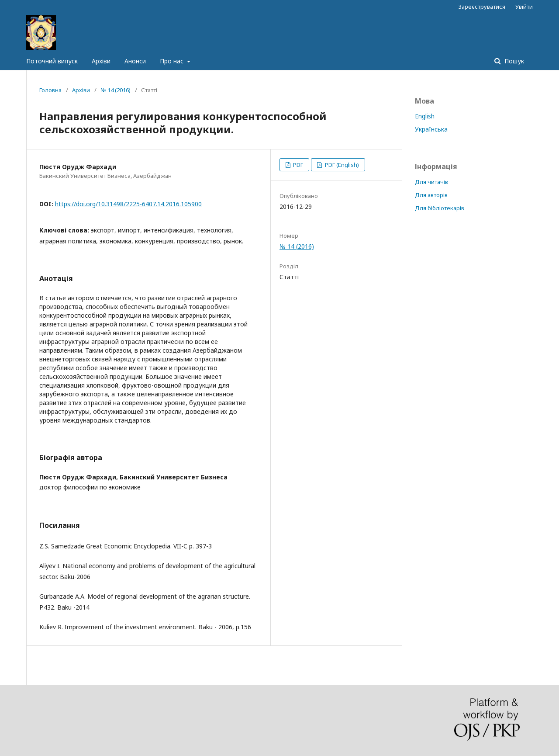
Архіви (101, 61)
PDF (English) (341, 165)
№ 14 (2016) (116, 90)
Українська (431, 129)
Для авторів (431, 195)
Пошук (513, 61)
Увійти (524, 7)
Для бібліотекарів (440, 208)
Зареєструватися (482, 7)
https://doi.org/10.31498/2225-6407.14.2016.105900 (128, 204)
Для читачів (431, 182)
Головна (50, 90)
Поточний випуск (52, 61)
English (425, 116)
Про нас (173, 61)
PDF (297, 165)
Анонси (135, 61)
